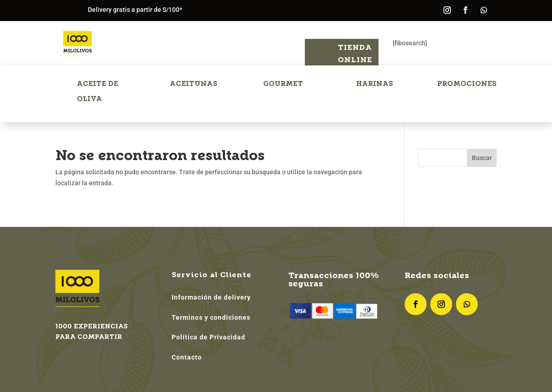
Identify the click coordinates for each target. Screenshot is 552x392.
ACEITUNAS (194, 84)
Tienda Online (355, 54)
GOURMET (283, 84)
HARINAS (375, 84)
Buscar (482, 158)
